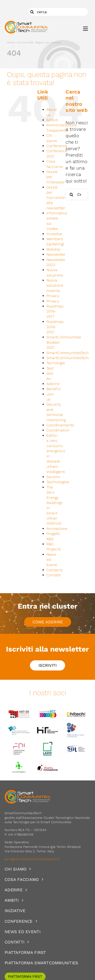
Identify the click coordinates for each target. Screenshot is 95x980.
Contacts (55, 570)
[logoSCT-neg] (28, 792)
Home (11, 42)
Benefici (54, 389)
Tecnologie (56, 363)
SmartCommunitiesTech (68, 353)
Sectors (53, 477)
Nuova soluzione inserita (55, 285)
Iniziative (54, 234)
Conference (57, 146)
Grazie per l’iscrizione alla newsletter (56, 198)
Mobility (53, 249)
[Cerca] (32, 12)
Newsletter (56, 254)
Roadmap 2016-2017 (55, 311)
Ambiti (52, 120)
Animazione (57, 529)
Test (50, 368)
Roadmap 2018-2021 (55, 327)
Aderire (53, 384)
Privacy (53, 296)
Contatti (54, 575)
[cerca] (58, 12)
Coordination (58, 430)
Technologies (58, 482)
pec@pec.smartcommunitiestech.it (32, 859)
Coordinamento (60, 425)
